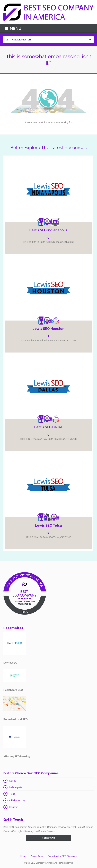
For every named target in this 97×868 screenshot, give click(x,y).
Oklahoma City (17, 800)
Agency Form (37, 856)
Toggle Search (18, 40)
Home (23, 856)
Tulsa (12, 794)
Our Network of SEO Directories (62, 856)
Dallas (13, 781)
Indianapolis (16, 787)
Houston (14, 807)
